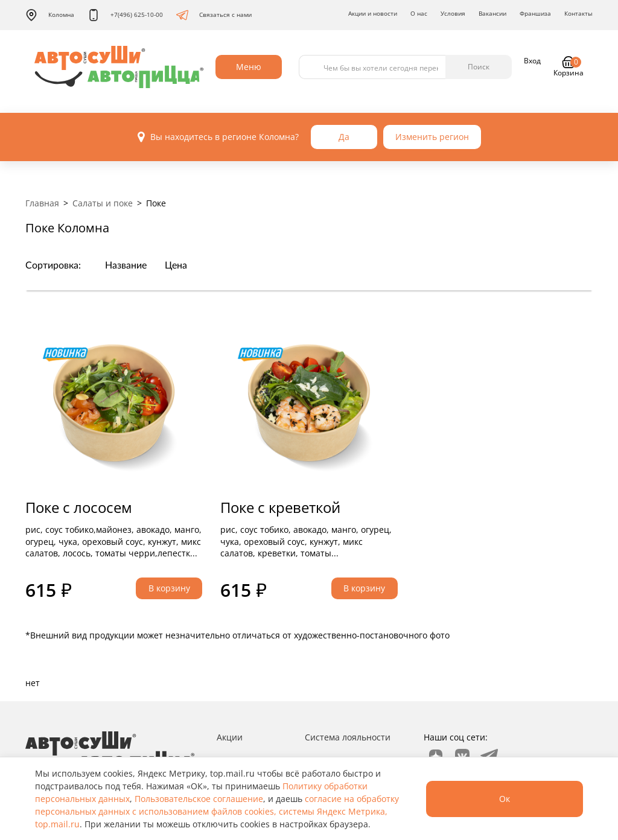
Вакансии (492, 13)
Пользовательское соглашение (199, 799)
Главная (42, 203)
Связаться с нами (214, 15)
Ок (505, 799)
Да (344, 137)
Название (126, 266)
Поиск (479, 67)
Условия (453, 13)
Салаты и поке (103, 203)
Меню (249, 67)
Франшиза (535, 13)
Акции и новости (373, 13)
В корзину (169, 588)
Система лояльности (348, 737)
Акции (230, 737)
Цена (176, 266)
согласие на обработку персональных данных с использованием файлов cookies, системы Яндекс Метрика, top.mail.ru (217, 811)
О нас (419, 13)
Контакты (578, 13)
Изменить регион (432, 137)
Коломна (50, 15)
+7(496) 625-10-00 (125, 15)
